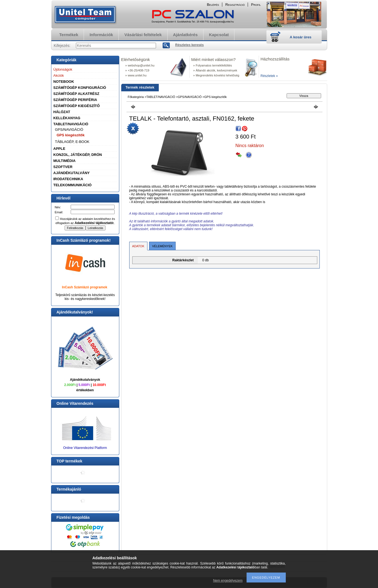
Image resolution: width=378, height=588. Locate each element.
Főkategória (136, 97)
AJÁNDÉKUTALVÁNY (72, 173)
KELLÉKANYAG (67, 118)
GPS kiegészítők (71, 135)
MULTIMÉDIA (64, 161)
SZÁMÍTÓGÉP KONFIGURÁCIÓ (80, 88)
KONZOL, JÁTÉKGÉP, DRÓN (78, 155)
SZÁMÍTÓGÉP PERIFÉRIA (75, 100)
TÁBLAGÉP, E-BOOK (72, 142)
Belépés (213, 5)
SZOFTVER (63, 167)
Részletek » (269, 76)
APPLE (59, 149)
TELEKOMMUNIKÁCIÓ (72, 185)
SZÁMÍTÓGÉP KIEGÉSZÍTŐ (76, 106)
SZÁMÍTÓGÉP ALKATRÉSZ (76, 94)
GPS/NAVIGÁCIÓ (69, 130)
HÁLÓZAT (62, 112)
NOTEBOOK (64, 82)
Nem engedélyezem (228, 581)
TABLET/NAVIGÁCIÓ (71, 124)
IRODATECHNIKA (68, 179)
